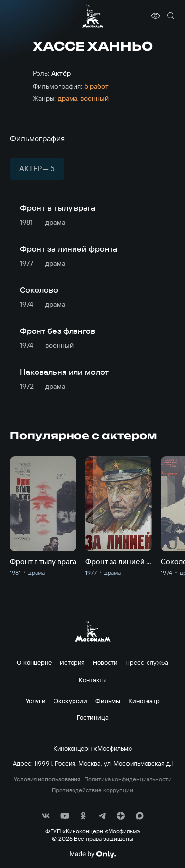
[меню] (20, 16)
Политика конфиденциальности (128, 779)
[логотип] (93, 16)
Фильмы (108, 701)
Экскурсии (71, 701)
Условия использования (47, 779)
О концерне (34, 662)
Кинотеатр (144, 701)
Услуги (36, 701)
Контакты (93, 680)
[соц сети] (46, 816)
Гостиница (93, 717)
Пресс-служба (147, 662)
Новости (105, 662)
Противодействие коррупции (92, 790)
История (72, 662)
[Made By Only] (92, 854)
